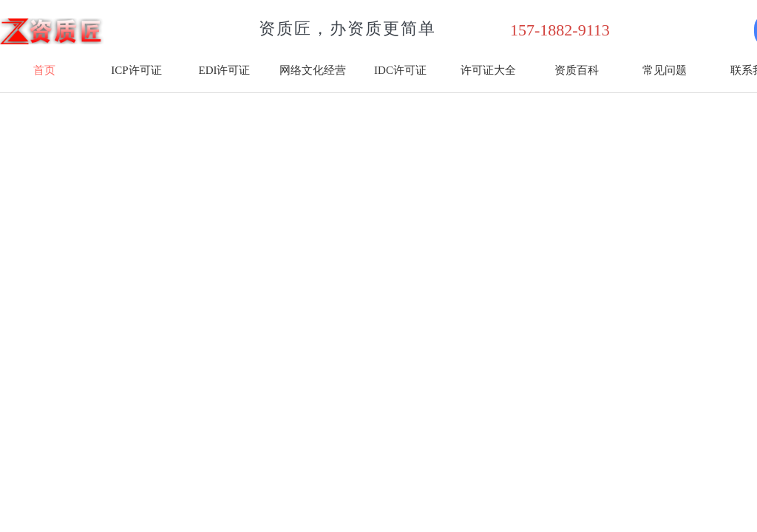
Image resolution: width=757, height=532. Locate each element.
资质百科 (577, 70)
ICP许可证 (136, 70)
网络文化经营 (313, 70)
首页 (44, 70)
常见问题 (665, 70)
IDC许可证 (400, 70)
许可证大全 (488, 70)
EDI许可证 (225, 70)
